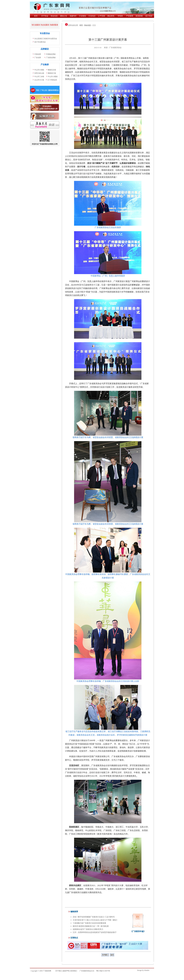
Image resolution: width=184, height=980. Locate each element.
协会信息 (88, 25)
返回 (112, 955)
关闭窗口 (105, 955)
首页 (81, 25)
